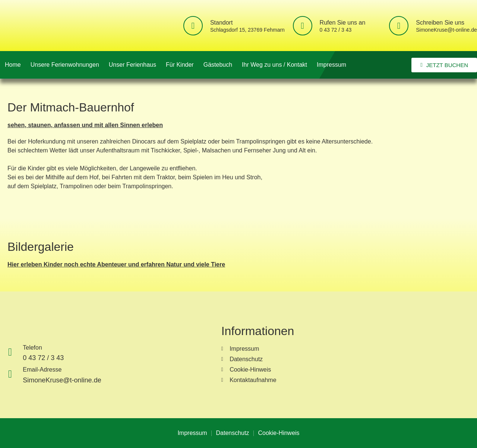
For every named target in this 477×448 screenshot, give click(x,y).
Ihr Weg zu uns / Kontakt (274, 65)
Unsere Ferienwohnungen (65, 65)
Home (13, 65)
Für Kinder (180, 65)
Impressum (331, 65)
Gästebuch (218, 65)
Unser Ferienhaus (132, 65)
